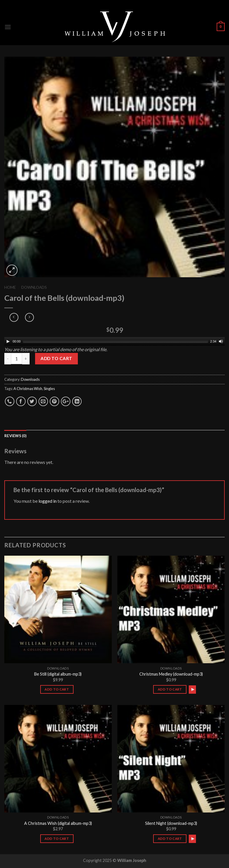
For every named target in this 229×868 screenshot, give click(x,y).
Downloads (34, 287)
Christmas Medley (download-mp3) (171, 674)
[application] (114, 341)
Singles (49, 389)
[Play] (8, 341)
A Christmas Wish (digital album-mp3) (58, 823)
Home (10, 287)
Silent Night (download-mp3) (171, 823)
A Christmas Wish (28, 389)
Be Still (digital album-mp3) (58, 674)
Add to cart (56, 358)
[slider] (116, 341)
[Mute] (221, 341)
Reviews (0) (15, 436)
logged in (48, 501)
